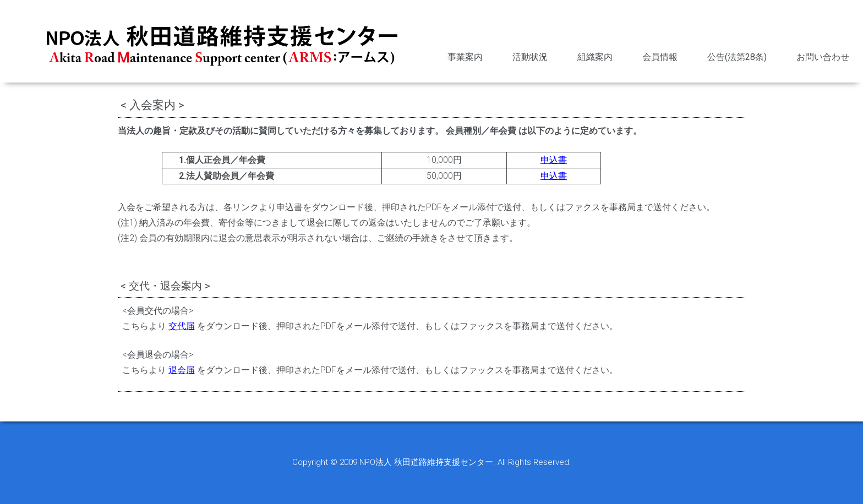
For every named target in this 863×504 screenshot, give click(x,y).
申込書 (554, 160)
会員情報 (660, 57)
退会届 (182, 370)
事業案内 (465, 57)
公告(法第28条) (737, 57)
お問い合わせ (823, 57)
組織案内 (595, 57)
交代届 (182, 326)
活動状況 (530, 57)
